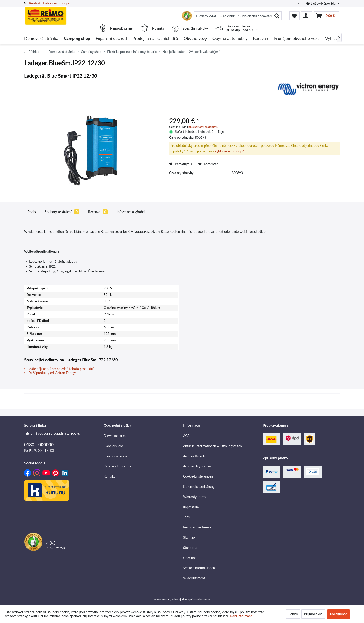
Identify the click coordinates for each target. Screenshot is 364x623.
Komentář (208, 164)
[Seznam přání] (294, 16)
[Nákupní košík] (327, 16)
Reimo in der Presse (197, 527)
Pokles (293, 614)
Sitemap (189, 537)
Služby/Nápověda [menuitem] (322, 3)
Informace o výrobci (131, 212)
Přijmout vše (313, 614)
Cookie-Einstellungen (198, 476)
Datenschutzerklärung (199, 487)
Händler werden (115, 456)
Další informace (241, 616)
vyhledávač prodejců (230, 151)
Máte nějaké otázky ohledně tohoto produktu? (59, 369)
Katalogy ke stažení (117, 466)
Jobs (186, 517)
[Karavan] (261, 39)
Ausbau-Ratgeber (195, 456)
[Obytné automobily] (230, 39)
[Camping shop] (77, 39)
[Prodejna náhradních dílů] (155, 39)
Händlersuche (114, 446)
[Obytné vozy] (195, 39)
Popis (32, 212)
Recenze (98, 212)
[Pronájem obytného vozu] (297, 39)
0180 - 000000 (39, 444)
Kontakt (35, 3)
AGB (186, 436)
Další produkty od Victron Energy (50, 373)
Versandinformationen (199, 568)
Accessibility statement (199, 466)
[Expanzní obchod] (111, 39)
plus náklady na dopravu (203, 127)
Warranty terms (194, 497)
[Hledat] (277, 16)
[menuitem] (238, 16)
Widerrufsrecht (194, 578)
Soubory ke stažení (62, 212)
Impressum (191, 507)
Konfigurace (338, 614)
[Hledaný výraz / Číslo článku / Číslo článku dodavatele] (238, 16)
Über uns (190, 558)
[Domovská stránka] (41, 39)
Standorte (190, 548)
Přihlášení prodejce (57, 3)
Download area (115, 436)
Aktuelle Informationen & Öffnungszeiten (213, 446)
